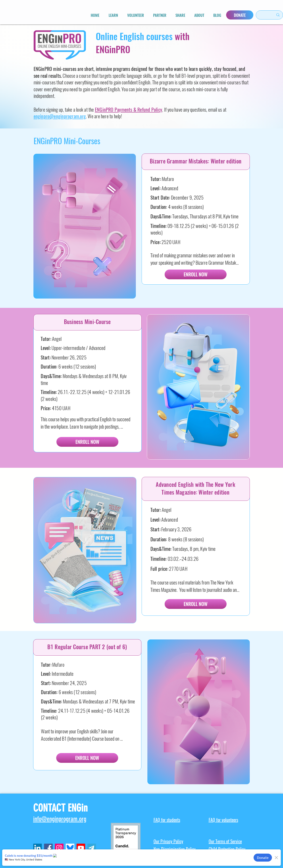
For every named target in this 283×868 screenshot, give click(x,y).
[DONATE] (240, 15)
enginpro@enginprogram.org (60, 116)
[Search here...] (263, 15)
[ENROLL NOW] (196, 274)
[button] (113, 15)
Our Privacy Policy (168, 841)
